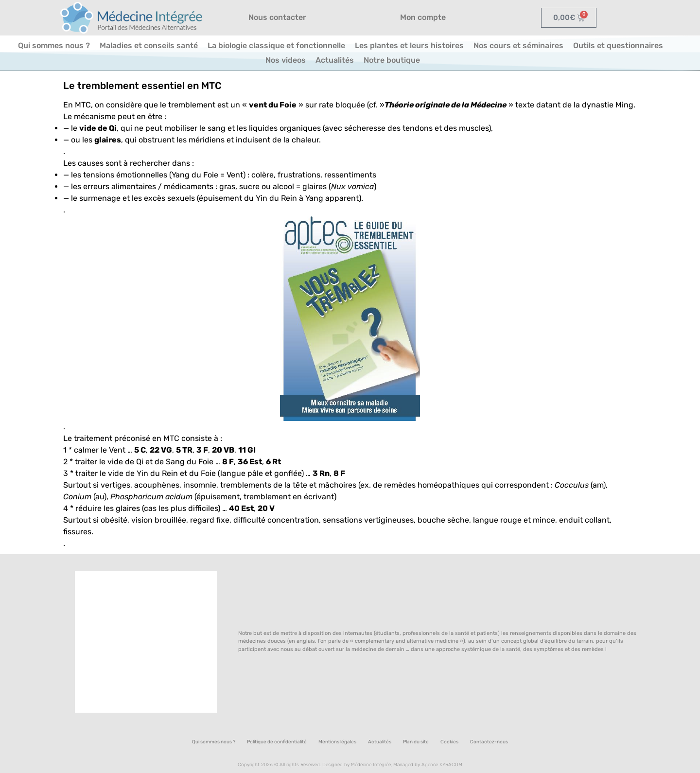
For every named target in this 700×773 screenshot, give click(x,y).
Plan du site (416, 742)
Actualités (335, 60)
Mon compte (423, 17)
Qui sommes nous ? (54, 45)
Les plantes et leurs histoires (409, 45)
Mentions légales (337, 742)
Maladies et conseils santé (149, 45)
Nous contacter (277, 17)
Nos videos (286, 60)
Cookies (449, 742)
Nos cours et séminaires (518, 45)
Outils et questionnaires (618, 45)
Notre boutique (392, 60)
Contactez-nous (489, 742)
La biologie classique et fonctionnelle (276, 45)
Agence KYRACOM (442, 765)
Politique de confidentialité (277, 742)
